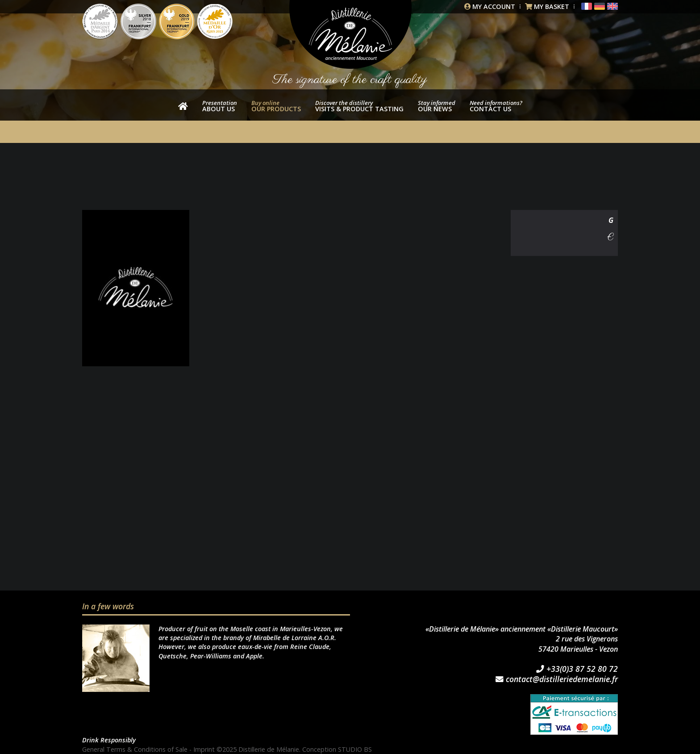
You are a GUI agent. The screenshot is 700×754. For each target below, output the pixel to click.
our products (276, 106)
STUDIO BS (355, 749)
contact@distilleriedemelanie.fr (557, 679)
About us (220, 106)
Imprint (204, 749)
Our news (437, 106)
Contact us (496, 106)
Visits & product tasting (359, 106)
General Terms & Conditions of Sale (135, 749)
